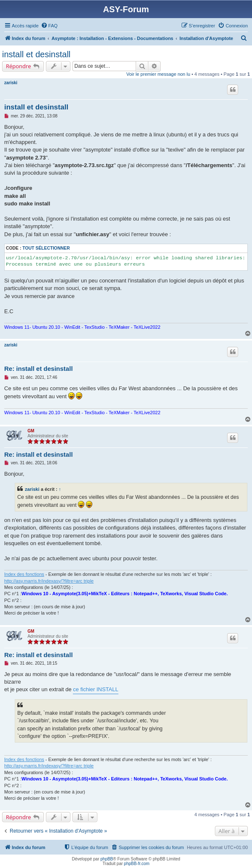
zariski (11, 83)
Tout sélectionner (46, 248)
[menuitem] (49, 26)
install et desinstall (36, 54)
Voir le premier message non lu (158, 74)
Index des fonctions (24, 574)
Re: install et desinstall (39, 369)
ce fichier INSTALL (95, 689)
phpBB (107, 859)
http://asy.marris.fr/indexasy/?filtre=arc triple (49, 581)
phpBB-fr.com (137, 864)
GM (31, 431)
